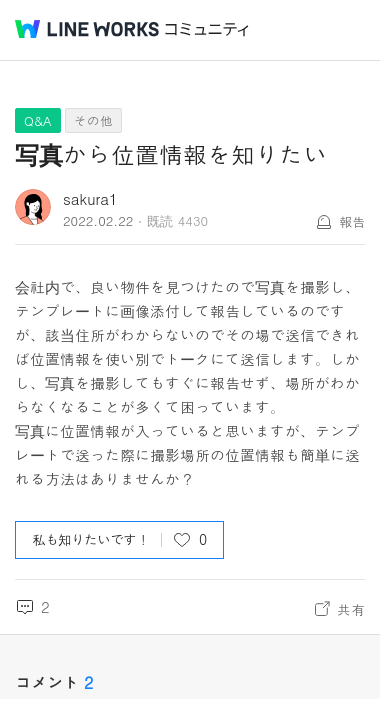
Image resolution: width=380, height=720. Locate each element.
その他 (93, 120)
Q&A (38, 120)
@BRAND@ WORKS (87, 29)
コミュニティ (207, 29)
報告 (352, 221)
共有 (351, 609)
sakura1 (90, 198)
